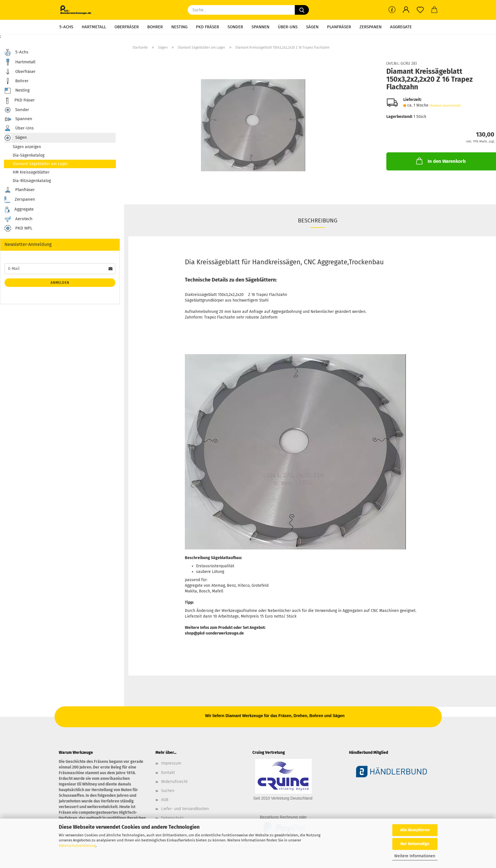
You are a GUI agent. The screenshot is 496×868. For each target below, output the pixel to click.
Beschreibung (318, 220)
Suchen (168, 791)
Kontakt (168, 773)
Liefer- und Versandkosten (185, 809)
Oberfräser (127, 27)
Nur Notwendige (415, 844)
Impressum (171, 763)
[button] (406, 10)
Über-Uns (288, 27)
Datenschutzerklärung (77, 846)
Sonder (235, 27)
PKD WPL (18, 229)
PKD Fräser (207, 27)
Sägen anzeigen (27, 147)
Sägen (312, 27)
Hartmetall (94, 27)
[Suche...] (302, 10)
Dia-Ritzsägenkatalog (32, 181)
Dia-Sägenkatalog (29, 155)
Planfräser (339, 27)
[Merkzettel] (420, 10)
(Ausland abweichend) (445, 106)
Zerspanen (371, 27)
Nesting (179, 27)
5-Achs (66, 27)
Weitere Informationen (415, 856)
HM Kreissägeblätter (31, 172)
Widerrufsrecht (174, 782)
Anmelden (60, 283)
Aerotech (18, 219)
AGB (165, 800)
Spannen (260, 27)
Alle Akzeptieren (415, 830)
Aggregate (401, 27)
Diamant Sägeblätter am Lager (40, 164)
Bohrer (155, 27)
